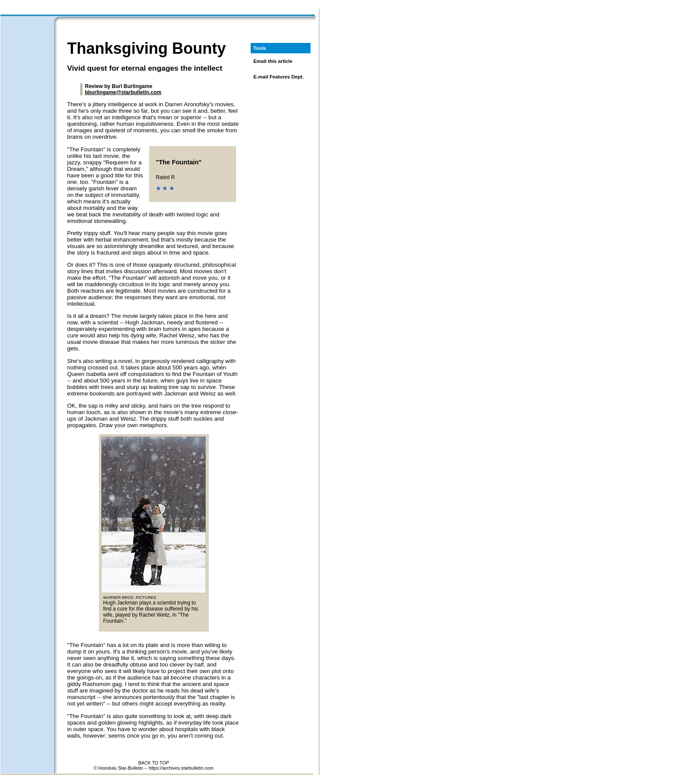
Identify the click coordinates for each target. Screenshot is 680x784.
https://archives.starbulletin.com (181, 768)
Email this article (273, 61)
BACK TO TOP (154, 763)
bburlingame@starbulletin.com (123, 92)
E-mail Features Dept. (278, 77)
